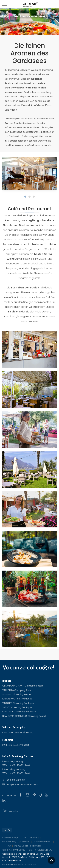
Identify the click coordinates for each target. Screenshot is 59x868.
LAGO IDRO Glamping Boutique (19, 712)
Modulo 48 (21, 865)
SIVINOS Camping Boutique (17, 707)
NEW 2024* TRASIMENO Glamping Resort (24, 716)
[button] (25, 197)
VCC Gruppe (30, 838)
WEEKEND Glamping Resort (17, 694)
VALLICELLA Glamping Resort (17, 690)
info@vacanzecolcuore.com (20, 785)
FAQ (9, 846)
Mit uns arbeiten (42, 842)
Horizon (32, 865)
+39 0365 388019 (14, 780)
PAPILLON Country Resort (16, 745)
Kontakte (25, 842)
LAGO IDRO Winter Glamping (18, 732)
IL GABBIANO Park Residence (17, 699)
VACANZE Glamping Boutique (18, 703)
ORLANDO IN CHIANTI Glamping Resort (23, 686)
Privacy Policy (9, 842)
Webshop (11, 811)
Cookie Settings (10, 838)
